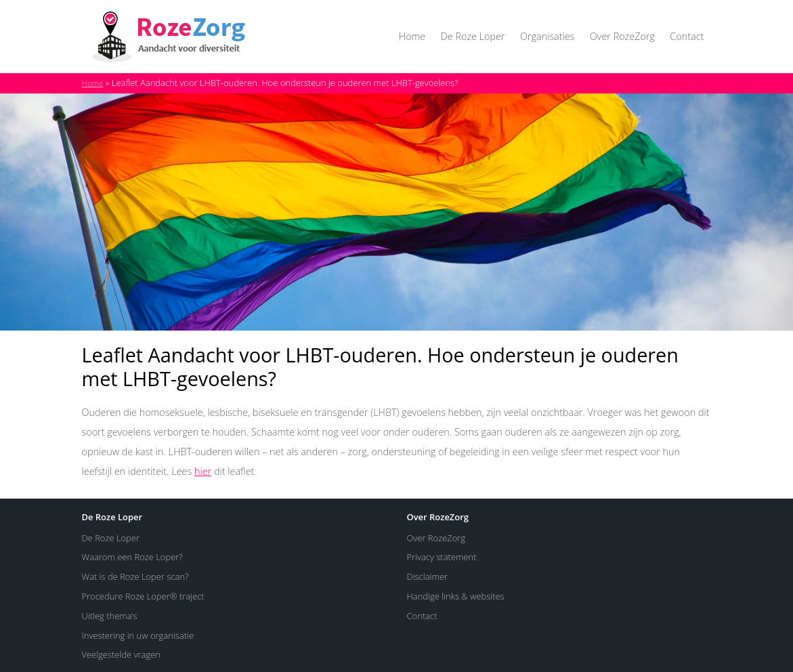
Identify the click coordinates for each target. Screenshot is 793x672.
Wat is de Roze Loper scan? (135, 576)
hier (203, 471)
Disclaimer (428, 576)
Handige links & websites (456, 596)
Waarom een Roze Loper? (132, 557)
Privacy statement (442, 557)
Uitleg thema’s (110, 616)
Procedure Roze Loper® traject (143, 596)
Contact (687, 36)
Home (412, 36)
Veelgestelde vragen (121, 654)
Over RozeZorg (622, 36)
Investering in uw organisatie (138, 635)
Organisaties (547, 36)
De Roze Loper (473, 36)
